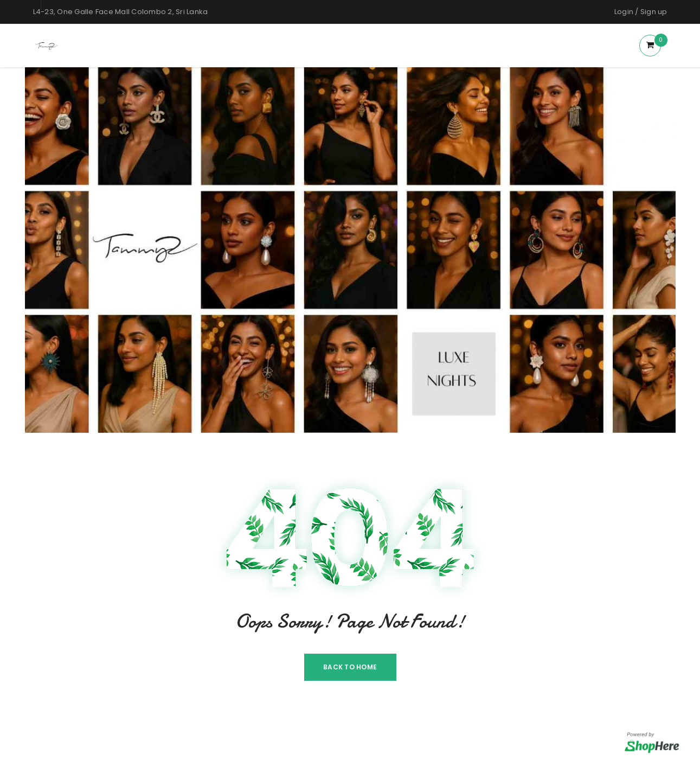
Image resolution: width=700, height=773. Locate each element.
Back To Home (350, 667)
